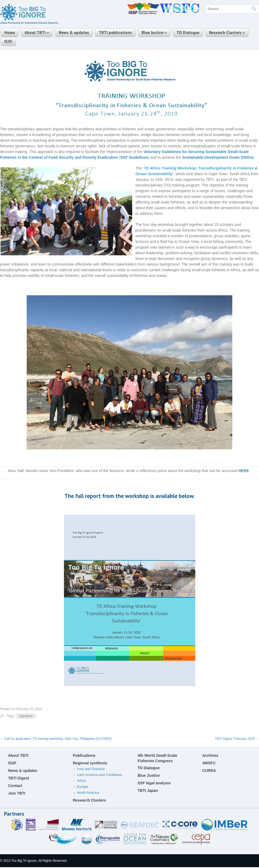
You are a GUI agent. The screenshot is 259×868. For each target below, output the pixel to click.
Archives (210, 755)
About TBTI (35, 33)
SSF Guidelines (134, 157)
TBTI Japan (148, 791)
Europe (83, 787)
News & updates (74, 33)
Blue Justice (152, 33)
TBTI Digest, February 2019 (237, 739)
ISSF (8, 41)
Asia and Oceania (91, 769)
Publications (84, 755)
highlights (26, 716)
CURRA (209, 771)
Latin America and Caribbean (100, 775)
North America (88, 793)
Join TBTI (17, 793)
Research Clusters (225, 33)
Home (10, 33)
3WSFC (209, 763)
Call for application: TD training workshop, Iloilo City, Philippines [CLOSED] (56, 739)
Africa (81, 781)
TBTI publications (115, 33)
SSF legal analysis (154, 783)
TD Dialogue (188, 33)
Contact (15, 786)
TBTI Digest (19, 778)
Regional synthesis (90, 763)
